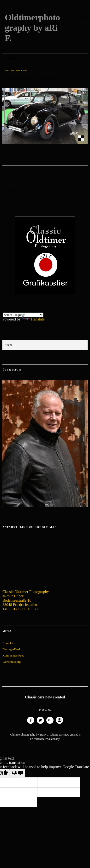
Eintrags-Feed (11, 649)
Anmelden (9, 643)
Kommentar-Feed (13, 655)
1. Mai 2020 (9, 70)
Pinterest (60, 724)
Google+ (50, 724)
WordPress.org (12, 662)
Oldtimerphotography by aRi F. (32, 28)
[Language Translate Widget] (23, 315)
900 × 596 (21, 70)
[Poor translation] (18, 773)
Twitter (40, 724)
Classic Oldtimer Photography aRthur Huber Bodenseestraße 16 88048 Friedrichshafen (26, 598)
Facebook (31, 724)
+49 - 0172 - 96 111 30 (20, 609)
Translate (33, 319)
